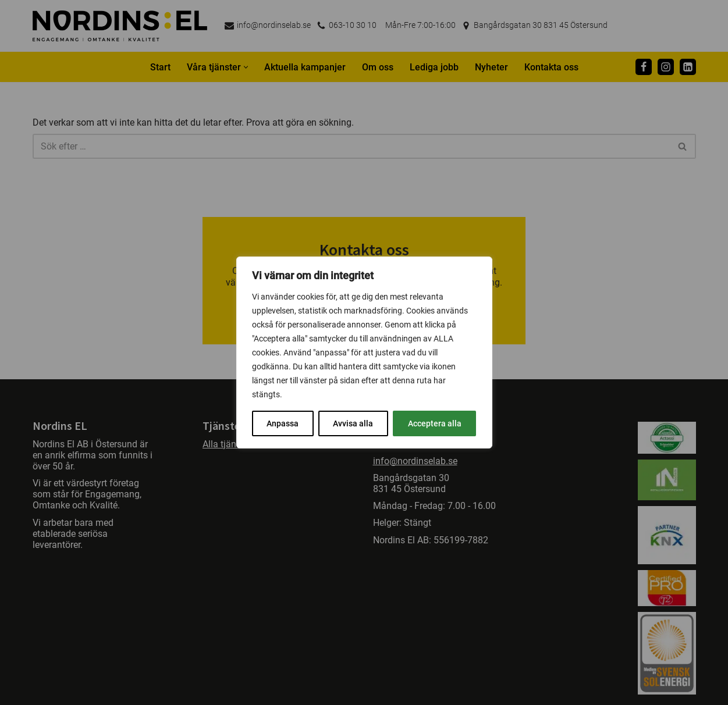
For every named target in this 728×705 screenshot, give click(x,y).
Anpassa (283, 423)
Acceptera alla (435, 423)
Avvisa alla (353, 423)
